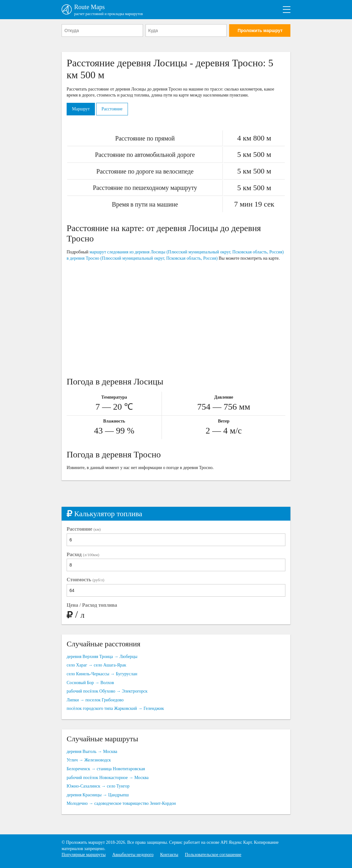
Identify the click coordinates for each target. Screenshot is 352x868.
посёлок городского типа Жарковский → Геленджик (115, 708)
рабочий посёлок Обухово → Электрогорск (107, 691)
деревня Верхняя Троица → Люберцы (102, 657)
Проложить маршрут (260, 30)
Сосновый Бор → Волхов (90, 683)
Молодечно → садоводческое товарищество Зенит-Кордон (121, 803)
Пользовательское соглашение (213, 855)
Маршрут (81, 109)
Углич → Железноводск (89, 760)
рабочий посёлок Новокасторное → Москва (108, 778)
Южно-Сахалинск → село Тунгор (98, 786)
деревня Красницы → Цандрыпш (98, 795)
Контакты (169, 855)
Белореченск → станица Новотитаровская (106, 769)
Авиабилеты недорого (133, 855)
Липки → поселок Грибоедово (95, 700)
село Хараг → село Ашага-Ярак (96, 665)
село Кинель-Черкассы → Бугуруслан (102, 674)
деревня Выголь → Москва (92, 752)
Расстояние (112, 109)
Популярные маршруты (84, 855)
